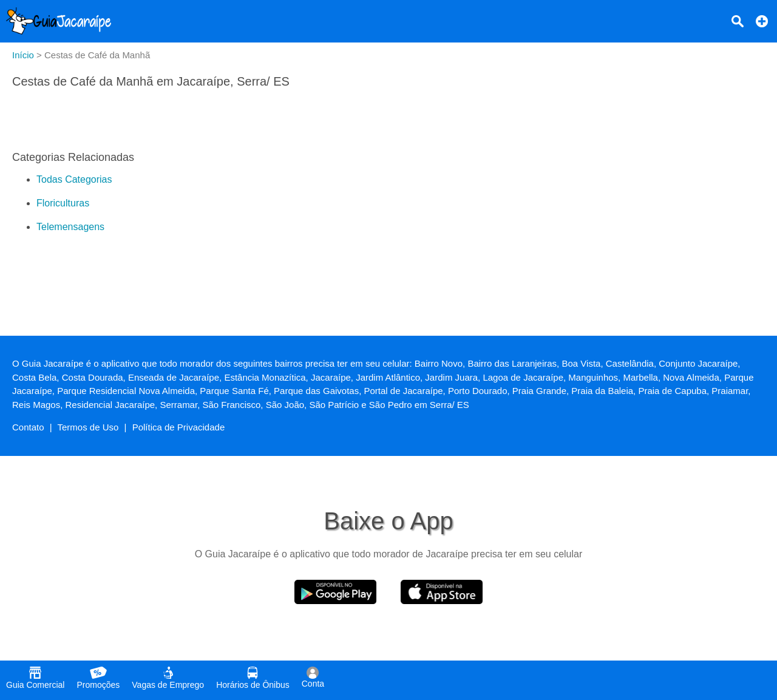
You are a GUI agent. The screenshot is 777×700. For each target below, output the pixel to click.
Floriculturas (63, 203)
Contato (28, 427)
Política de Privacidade (179, 427)
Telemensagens (70, 227)
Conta (313, 678)
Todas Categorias (74, 179)
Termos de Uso (88, 427)
